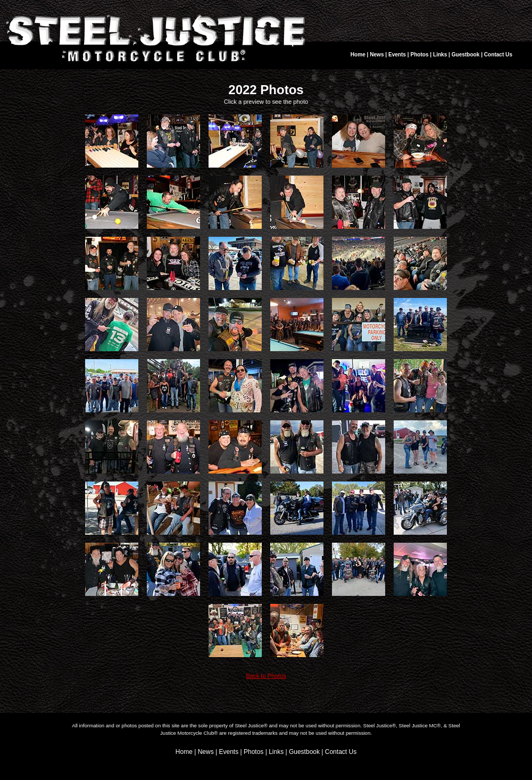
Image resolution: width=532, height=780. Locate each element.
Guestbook (466, 55)
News (377, 55)
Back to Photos (266, 676)
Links (440, 55)
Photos (419, 55)
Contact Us (498, 55)
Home (358, 55)
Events (397, 55)
